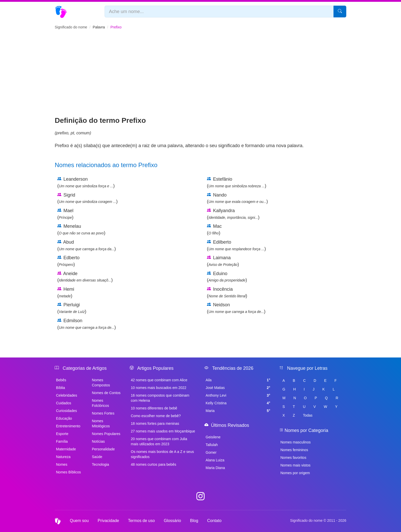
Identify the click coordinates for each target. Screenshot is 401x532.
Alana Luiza (215, 460)
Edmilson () (87, 324)
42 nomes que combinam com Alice (159, 380)
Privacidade (108, 521)
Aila (238, 380)
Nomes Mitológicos (101, 424)
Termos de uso (141, 521)
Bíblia (60, 388)
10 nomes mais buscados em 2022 (159, 388)
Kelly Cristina (238, 403)
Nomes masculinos (296, 442)
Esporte (62, 434)
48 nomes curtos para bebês (154, 464)
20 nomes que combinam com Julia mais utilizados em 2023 (159, 441)
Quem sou (79, 521)
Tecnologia (100, 464)
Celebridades (67, 395)
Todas (308, 415)
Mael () (65, 214)
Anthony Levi (238, 395)
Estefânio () (237, 182)
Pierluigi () (72, 308)
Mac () (214, 230)
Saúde (97, 457)
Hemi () (66, 292)
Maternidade (66, 449)
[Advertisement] (201, 77)
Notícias (98, 441)
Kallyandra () (233, 214)
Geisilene (213, 437)
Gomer (211, 452)
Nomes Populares (106, 434)
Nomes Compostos (101, 383)
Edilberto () (236, 245)
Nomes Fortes (103, 413)
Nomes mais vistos (296, 465)
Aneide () (85, 277)
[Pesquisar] (340, 12)
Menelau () (81, 230)
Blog (194, 521)
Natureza (63, 457)
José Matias (238, 388)
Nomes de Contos (106, 393)
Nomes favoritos (293, 458)
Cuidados (64, 403)
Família (62, 441)
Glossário (172, 521)
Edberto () (68, 261)
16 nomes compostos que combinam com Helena (160, 398)
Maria (238, 411)
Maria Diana (215, 468)
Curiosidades (66, 411)
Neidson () (236, 308)
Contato (214, 521)
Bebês (61, 380)
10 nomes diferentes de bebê (154, 408)
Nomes (62, 464)
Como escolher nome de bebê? (156, 416)
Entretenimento (68, 426)
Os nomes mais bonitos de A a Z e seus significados (163, 454)
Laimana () (223, 261)
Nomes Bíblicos (68, 472)
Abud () (87, 245)
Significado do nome (71, 27)
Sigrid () (87, 198)
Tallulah (212, 445)
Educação (64, 418)
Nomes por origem (295, 473)
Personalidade (103, 449)
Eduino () (227, 277)
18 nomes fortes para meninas (155, 424)
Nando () (237, 198)
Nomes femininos (294, 450)
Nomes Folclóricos (100, 403)
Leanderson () (86, 182)
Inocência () (227, 292)
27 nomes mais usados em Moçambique (163, 431)
